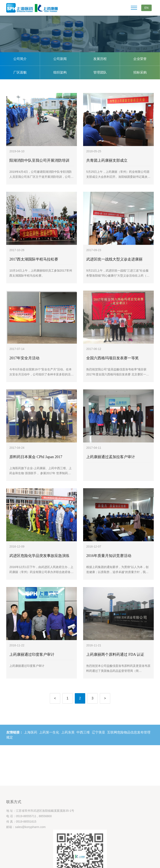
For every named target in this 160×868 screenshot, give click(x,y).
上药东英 (68, 738)
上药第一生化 (49, 738)
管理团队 (100, 72)
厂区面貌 (20, 72)
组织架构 (60, 72)
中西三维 (83, 738)
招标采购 (140, 72)
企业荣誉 (140, 59)
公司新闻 (60, 59)
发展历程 (100, 59)
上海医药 (31, 738)
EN (146, 8)
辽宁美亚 (99, 738)
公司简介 (20, 59)
